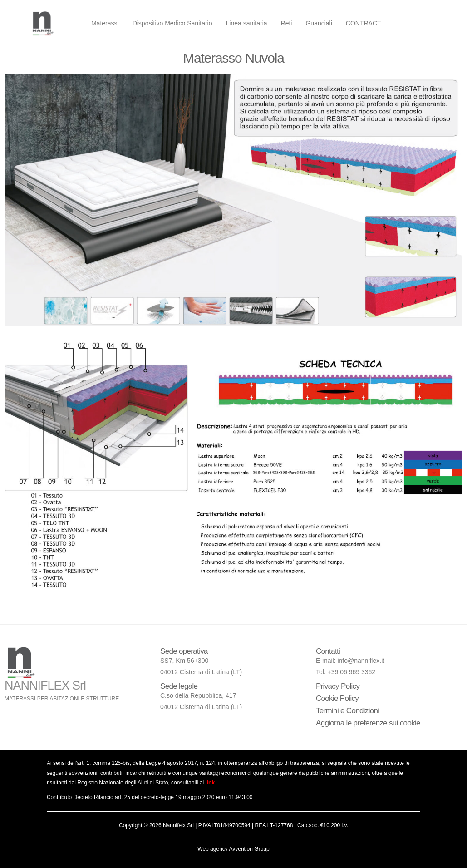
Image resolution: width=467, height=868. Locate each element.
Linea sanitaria (246, 23)
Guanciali (319, 23)
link (210, 783)
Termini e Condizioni (347, 711)
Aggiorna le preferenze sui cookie (368, 723)
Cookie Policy (337, 698)
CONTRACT (364, 23)
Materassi (105, 23)
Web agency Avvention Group (233, 849)
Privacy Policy (338, 686)
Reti (287, 23)
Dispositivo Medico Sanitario (172, 23)
